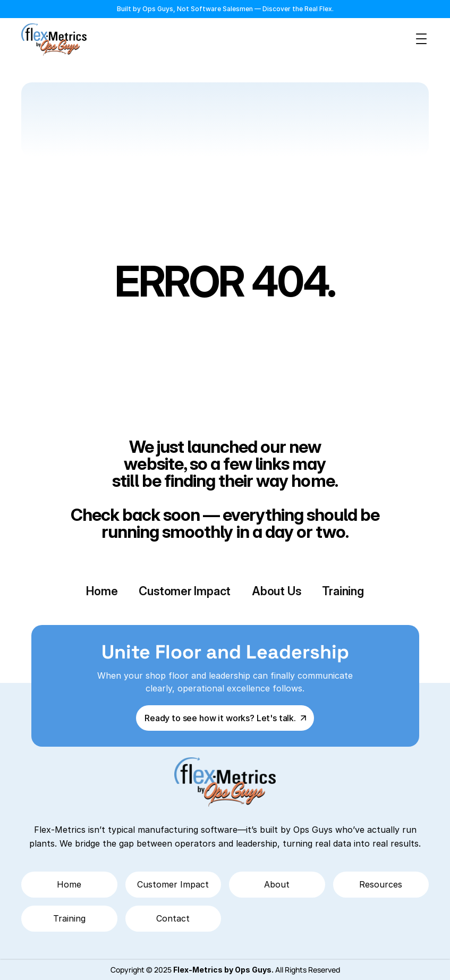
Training (343, 591)
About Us (276, 591)
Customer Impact (185, 591)
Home (102, 591)
